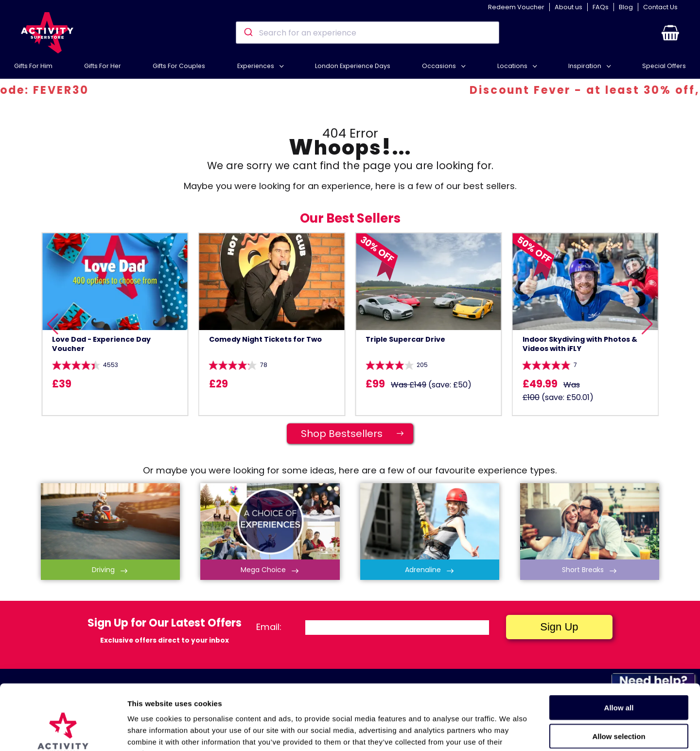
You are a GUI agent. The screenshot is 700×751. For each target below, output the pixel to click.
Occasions (440, 66)
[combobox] (367, 33)
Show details (510, 732)
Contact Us (660, 7)
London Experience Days (353, 66)
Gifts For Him (33, 66)
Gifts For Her (103, 66)
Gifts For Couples (179, 66)
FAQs (601, 7)
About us (569, 7)
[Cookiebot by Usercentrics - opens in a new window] (63, 732)
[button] (670, 33)
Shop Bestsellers (357, 433)
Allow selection (619, 675)
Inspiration (586, 66)
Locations (513, 66)
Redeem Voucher (516, 7)
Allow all (619, 646)
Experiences (256, 66)
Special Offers (664, 66)
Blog (626, 7)
